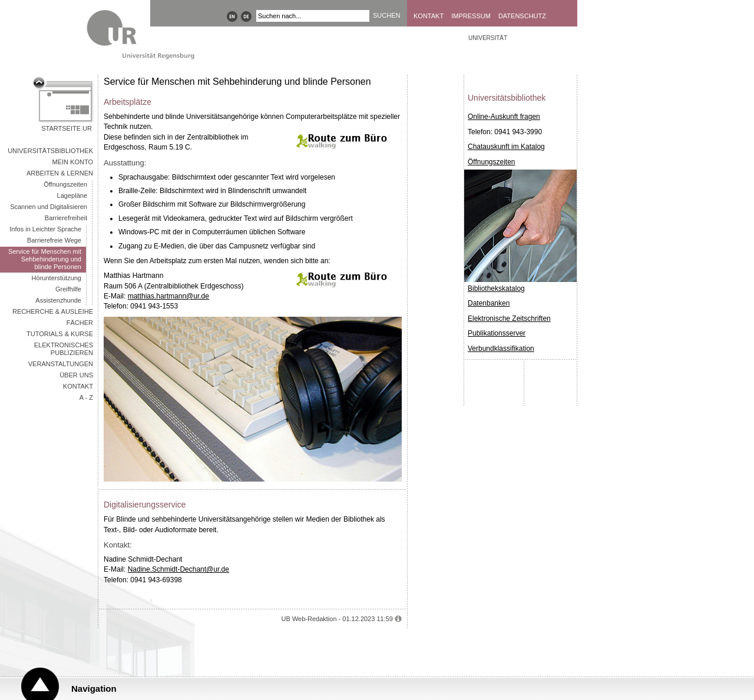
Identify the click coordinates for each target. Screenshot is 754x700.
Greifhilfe (68, 289)
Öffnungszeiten (65, 184)
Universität (488, 38)
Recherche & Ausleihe (53, 311)
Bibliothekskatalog (496, 288)
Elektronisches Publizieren (64, 349)
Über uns (76, 375)
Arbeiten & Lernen (60, 173)
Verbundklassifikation (501, 349)
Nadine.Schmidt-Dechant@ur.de (178, 569)
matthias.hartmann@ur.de (168, 296)
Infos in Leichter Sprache (45, 229)
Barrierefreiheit (66, 218)
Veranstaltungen (61, 364)
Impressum (471, 16)
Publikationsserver (497, 333)
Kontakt (429, 16)
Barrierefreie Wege (54, 240)
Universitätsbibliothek (50, 151)
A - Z (86, 397)
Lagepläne (72, 195)
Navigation (94, 689)
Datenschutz (522, 16)
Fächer (80, 323)
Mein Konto (73, 162)
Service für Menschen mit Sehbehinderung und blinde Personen (45, 259)
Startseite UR (67, 128)
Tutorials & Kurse (60, 334)
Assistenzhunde (58, 300)
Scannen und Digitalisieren (49, 207)
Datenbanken (489, 303)
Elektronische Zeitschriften (509, 319)
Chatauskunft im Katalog (506, 147)
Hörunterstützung (57, 278)
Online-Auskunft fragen (504, 117)
